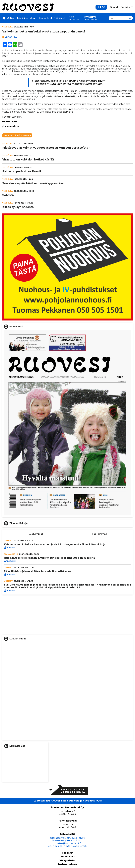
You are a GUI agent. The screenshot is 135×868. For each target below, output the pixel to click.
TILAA (101, 7)
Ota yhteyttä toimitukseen (17, 135)
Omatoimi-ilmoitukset (91, 18)
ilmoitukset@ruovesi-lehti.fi (68, 841)
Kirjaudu (114, 7)
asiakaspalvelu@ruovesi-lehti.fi (67, 838)
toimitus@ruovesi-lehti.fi (67, 843)
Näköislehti (60, 18)
